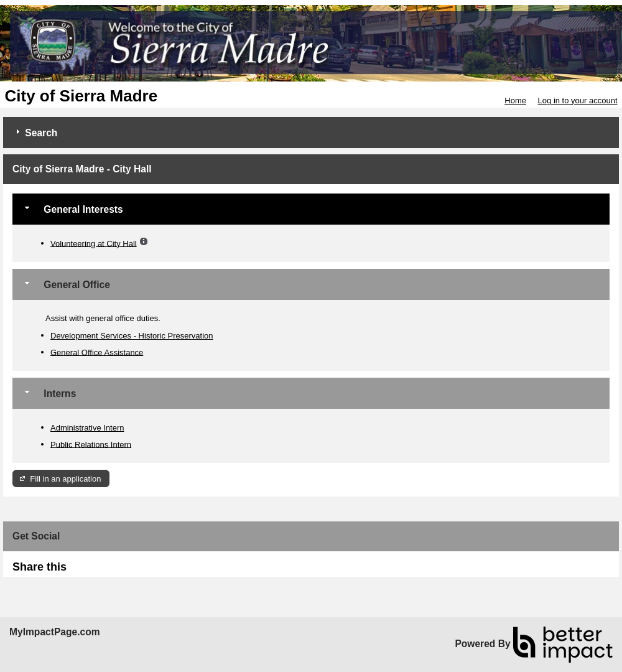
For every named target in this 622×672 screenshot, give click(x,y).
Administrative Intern (87, 428)
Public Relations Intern (91, 444)
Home (515, 100)
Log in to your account (578, 100)
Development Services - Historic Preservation (132, 336)
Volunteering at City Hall (94, 243)
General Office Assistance (97, 352)
